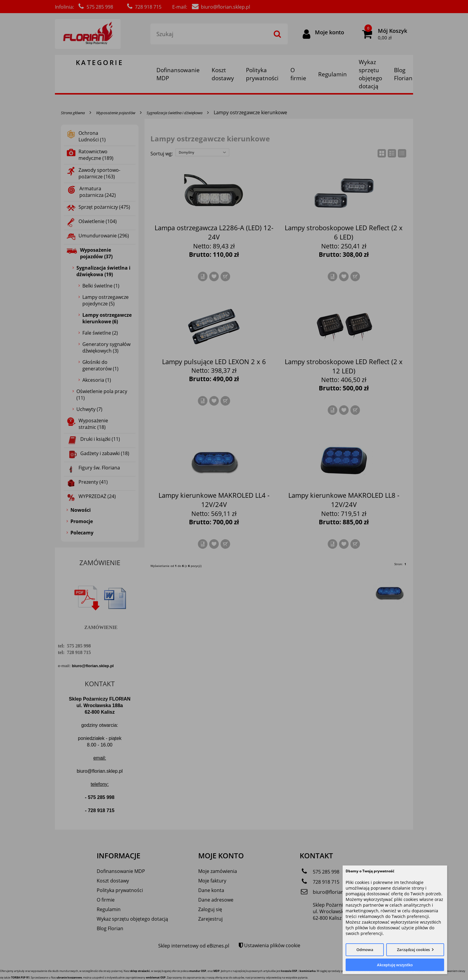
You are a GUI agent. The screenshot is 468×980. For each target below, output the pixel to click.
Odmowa (365, 950)
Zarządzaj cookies (413, 950)
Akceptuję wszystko (395, 965)
